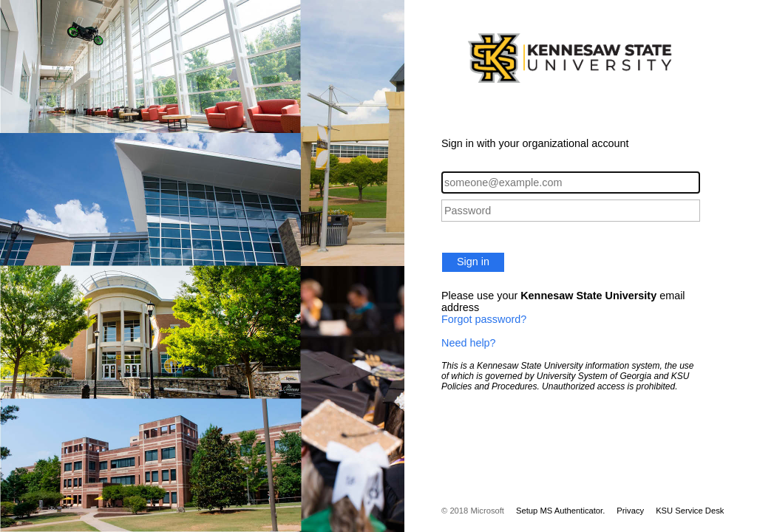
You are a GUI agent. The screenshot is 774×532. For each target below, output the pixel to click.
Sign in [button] (473, 262)
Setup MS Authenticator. (560, 511)
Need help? (469, 343)
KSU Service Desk (690, 511)
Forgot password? (484, 319)
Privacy (630, 511)
